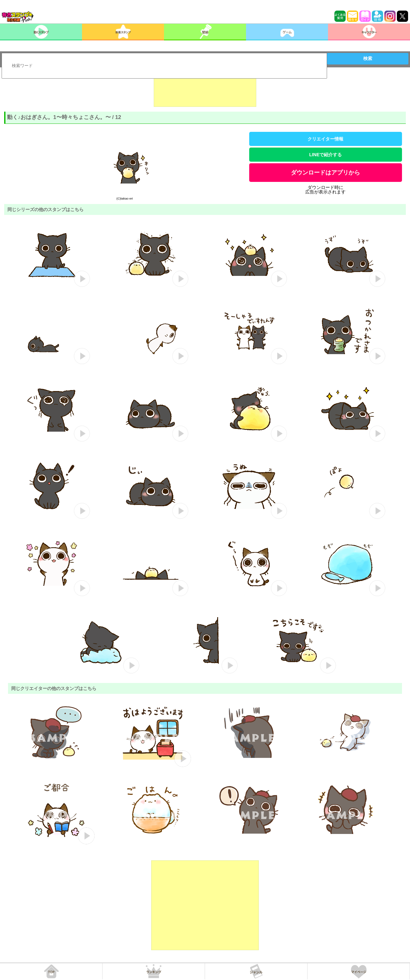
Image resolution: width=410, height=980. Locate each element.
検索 (368, 58)
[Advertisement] (205, 91)
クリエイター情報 (325, 139)
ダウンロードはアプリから (325, 173)
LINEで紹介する (325, 155)
